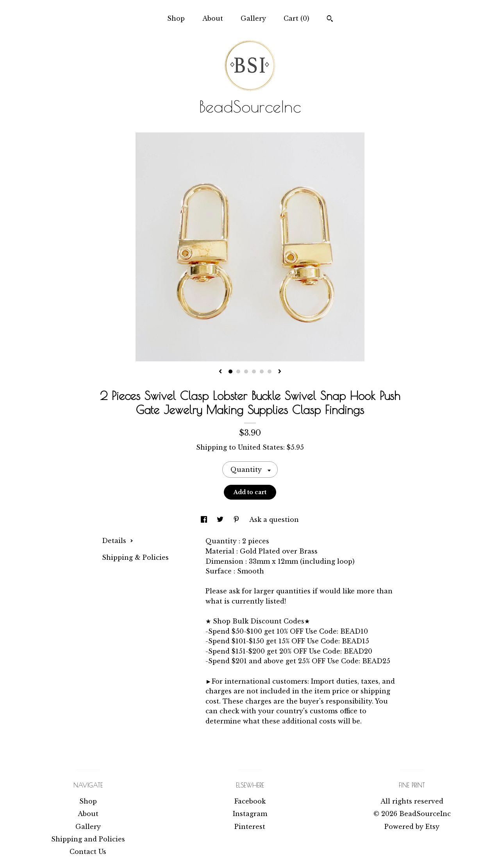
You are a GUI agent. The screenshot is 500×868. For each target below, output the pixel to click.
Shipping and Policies (88, 839)
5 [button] (262, 371)
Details (118, 541)
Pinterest (250, 827)
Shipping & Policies (135, 557)
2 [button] (238, 371)
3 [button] (246, 371)
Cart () (296, 18)
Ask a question (274, 520)
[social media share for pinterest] (237, 520)
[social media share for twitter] (221, 520)
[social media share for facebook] (205, 520)
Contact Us (88, 852)
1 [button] (230, 371)
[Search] (330, 20)
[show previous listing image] (220, 372)
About (213, 18)
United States (261, 447)
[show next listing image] (280, 372)
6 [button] (270, 371)
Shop (176, 18)
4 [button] (254, 371)
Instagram (250, 814)
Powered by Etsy (412, 827)
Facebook (250, 801)
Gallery (253, 18)
